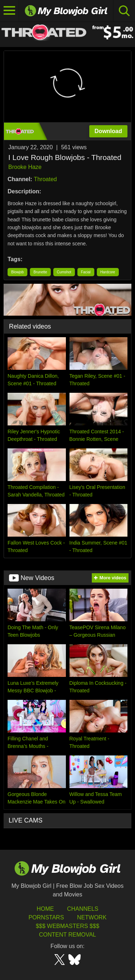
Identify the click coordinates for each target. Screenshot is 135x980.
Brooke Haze (25, 167)
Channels (83, 909)
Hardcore (108, 272)
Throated (45, 179)
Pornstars (46, 917)
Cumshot (64, 272)
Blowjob (17, 272)
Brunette (40, 272)
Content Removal (67, 935)
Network (92, 917)
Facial (86, 272)
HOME (45, 909)
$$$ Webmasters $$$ (67, 926)
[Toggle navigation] (10, 11)
